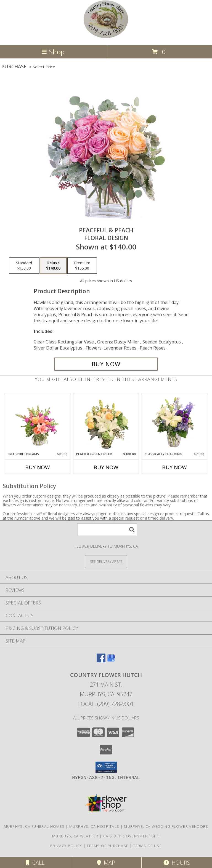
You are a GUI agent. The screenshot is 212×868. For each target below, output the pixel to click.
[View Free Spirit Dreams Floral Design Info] (38, 423)
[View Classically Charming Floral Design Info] (175, 423)
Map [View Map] (106, 863)
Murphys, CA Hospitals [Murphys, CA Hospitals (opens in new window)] (94, 826)
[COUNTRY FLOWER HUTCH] (106, 37)
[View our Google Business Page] (111, 661)
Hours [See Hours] (177, 863)
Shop (53, 52)
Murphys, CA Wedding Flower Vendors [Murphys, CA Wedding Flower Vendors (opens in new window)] (166, 826)
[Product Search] (107, 530)
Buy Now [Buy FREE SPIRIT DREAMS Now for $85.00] (38, 467)
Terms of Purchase (108, 846)
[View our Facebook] (101, 661)
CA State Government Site (132, 836)
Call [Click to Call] (35, 863)
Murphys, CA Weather (75, 836)
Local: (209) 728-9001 (106, 704)
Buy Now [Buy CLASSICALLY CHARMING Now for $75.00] (174, 467)
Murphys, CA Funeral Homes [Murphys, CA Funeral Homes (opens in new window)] (34, 826)
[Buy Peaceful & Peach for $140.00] (106, 364)
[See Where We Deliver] (106, 561)
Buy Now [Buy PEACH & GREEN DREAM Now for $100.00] (106, 467)
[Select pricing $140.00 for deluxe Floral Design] (53, 266)
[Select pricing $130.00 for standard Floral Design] (24, 266)
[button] (106, 767)
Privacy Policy (66, 846)
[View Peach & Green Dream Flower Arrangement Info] (106, 423)
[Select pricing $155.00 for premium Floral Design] (82, 266)
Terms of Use (147, 846)
